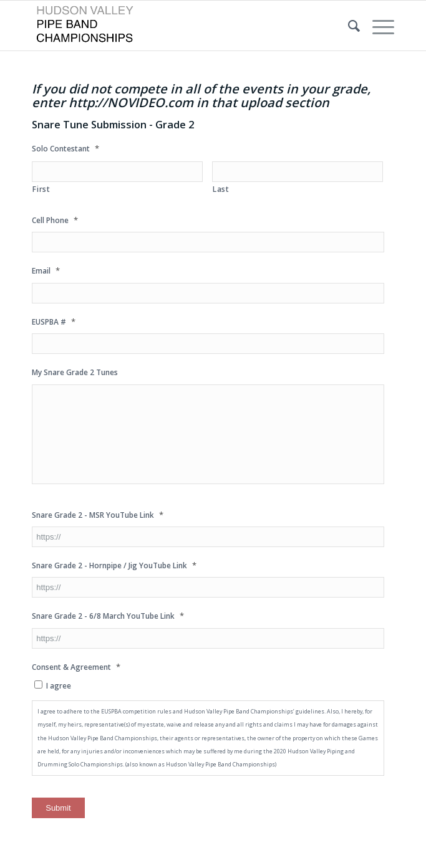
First (41, 189)
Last (221, 189)
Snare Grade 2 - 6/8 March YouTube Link (108, 616)
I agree (59, 686)
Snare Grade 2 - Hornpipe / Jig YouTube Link (114, 565)
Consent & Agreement (76, 667)
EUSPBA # (54, 322)
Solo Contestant (65, 149)
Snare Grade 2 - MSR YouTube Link (98, 515)
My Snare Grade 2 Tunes (75, 373)
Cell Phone (55, 220)
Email (46, 271)
